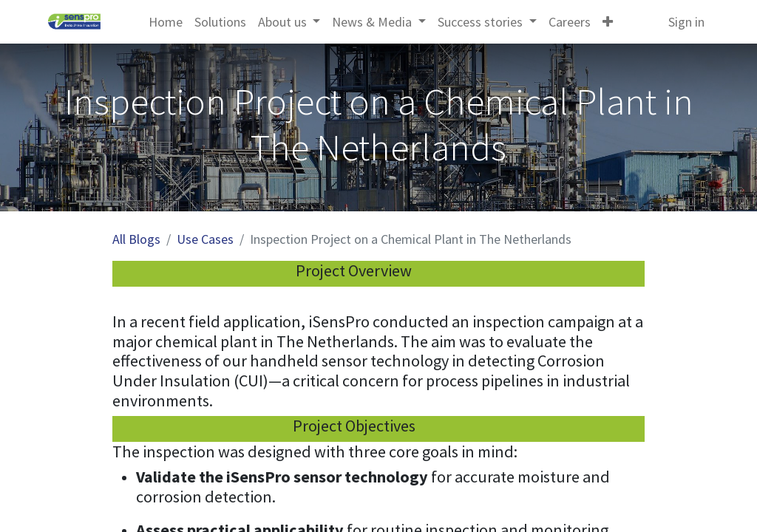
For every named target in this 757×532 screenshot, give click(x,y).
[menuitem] (166, 22)
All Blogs (136, 239)
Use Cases (205, 239)
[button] (608, 22)
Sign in (686, 22)
